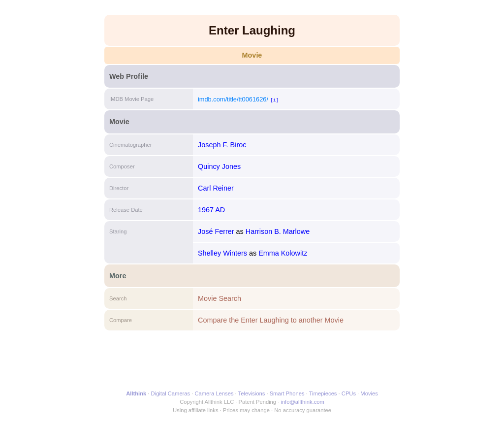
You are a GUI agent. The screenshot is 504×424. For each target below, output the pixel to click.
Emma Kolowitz (283, 253)
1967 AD (211, 210)
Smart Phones (287, 393)
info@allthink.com (302, 402)
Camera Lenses (214, 393)
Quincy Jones (219, 166)
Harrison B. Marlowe (278, 231)
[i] (274, 100)
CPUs (349, 393)
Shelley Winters (222, 253)
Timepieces (323, 393)
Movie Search (220, 298)
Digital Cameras (171, 393)
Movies (369, 393)
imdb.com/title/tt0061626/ (233, 99)
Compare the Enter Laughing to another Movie (271, 320)
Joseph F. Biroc (222, 145)
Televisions (252, 393)
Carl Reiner (216, 188)
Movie (252, 55)
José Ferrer (216, 231)
